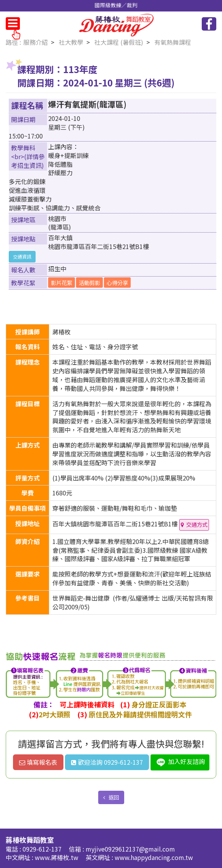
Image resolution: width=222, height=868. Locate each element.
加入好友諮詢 (180, 762)
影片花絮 (62, 283)
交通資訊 (22, 256)
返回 (113, 797)
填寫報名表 (38, 762)
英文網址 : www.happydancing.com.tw (139, 857)
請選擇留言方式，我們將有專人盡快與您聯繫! (111, 744)
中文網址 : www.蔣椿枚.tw (43, 857)
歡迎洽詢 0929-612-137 (107, 762)
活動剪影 (89, 283)
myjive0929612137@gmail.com (130, 849)
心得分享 (117, 283)
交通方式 (197, 524)
